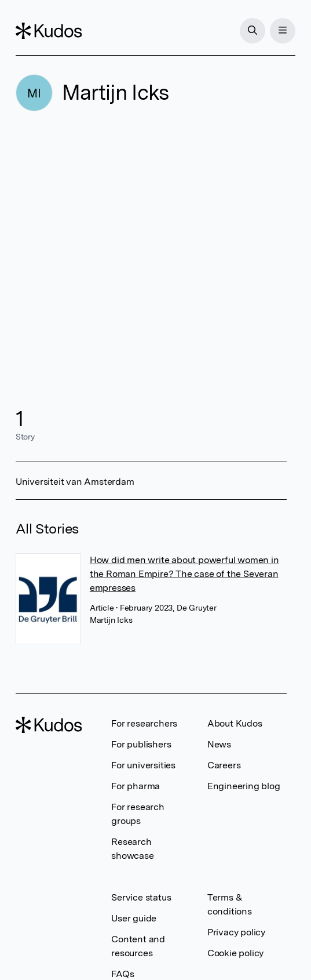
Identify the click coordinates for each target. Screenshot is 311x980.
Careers (224, 765)
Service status (141, 897)
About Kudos (235, 723)
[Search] (253, 31)
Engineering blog (244, 786)
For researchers (144, 723)
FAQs (122, 974)
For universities (143, 765)
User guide (134, 918)
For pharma (136, 786)
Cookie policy (235, 953)
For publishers (141, 744)
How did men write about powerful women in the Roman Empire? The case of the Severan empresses (184, 574)
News (219, 744)
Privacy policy (236, 932)
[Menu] (283, 31)
